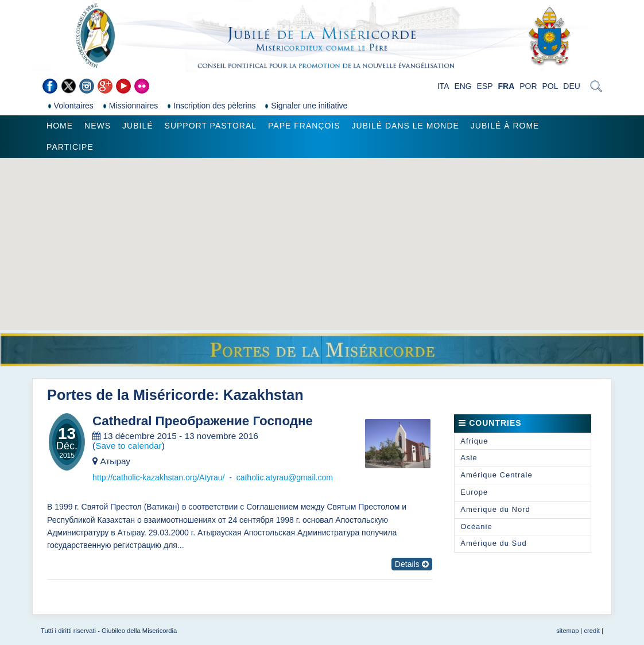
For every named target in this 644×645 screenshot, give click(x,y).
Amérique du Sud (493, 543)
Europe (474, 492)
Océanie (476, 527)
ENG (463, 86)
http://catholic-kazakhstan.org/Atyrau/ (158, 477)
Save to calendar (129, 446)
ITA (443, 86)
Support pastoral (211, 126)
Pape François (304, 126)
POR (528, 86)
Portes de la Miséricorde (131, 395)
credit (592, 631)
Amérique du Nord (495, 509)
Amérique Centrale (496, 475)
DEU (572, 86)
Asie (469, 458)
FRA (507, 86)
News (98, 126)
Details (412, 564)
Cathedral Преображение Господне (203, 421)
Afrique (474, 441)
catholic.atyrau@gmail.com (285, 477)
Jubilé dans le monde (406, 126)
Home (60, 126)
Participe (70, 147)
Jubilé (137, 126)
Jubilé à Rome (505, 126)
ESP (485, 86)
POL (550, 86)
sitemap (567, 631)
